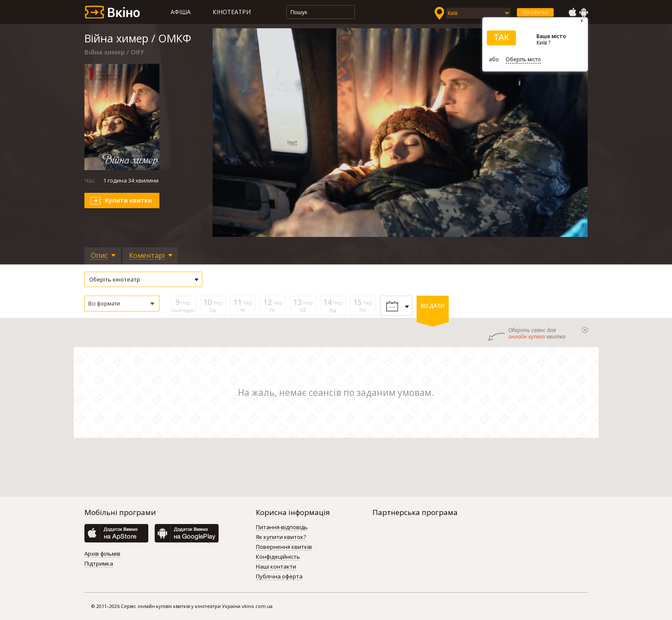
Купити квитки (128, 200)
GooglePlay (584, 12)
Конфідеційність (278, 557)
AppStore (572, 12)
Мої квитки (535, 12)
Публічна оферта (279, 577)
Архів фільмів (102, 554)
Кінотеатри (232, 12)
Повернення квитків (284, 547)
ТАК (501, 37)
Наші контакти (276, 567)
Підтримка (99, 564)
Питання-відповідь (282, 527)
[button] (122, 304)
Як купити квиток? (281, 537)
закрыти (585, 330)
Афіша (181, 12)
